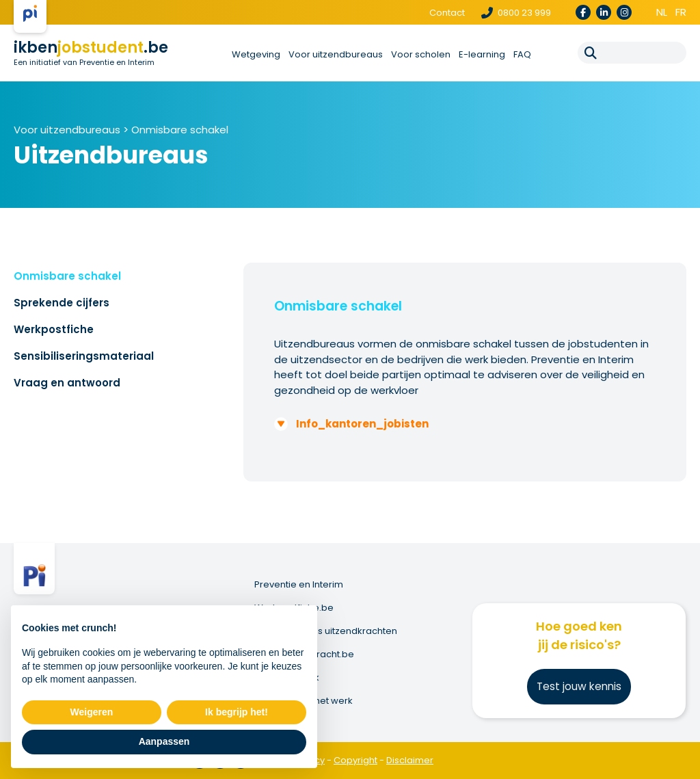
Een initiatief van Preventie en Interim (84, 62)
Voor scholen (421, 54)
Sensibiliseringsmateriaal (84, 356)
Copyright (355, 760)
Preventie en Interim (299, 585)
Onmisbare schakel (180, 130)
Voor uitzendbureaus (336, 54)
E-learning (482, 54)
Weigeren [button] (92, 712)
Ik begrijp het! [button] (237, 712)
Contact (447, 13)
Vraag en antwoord (67, 383)
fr (681, 12)
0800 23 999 (516, 13)
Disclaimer (410, 760)
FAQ (522, 54)
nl (662, 12)
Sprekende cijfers (62, 303)
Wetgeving (256, 54)
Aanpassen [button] (164, 741)
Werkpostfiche (54, 329)
